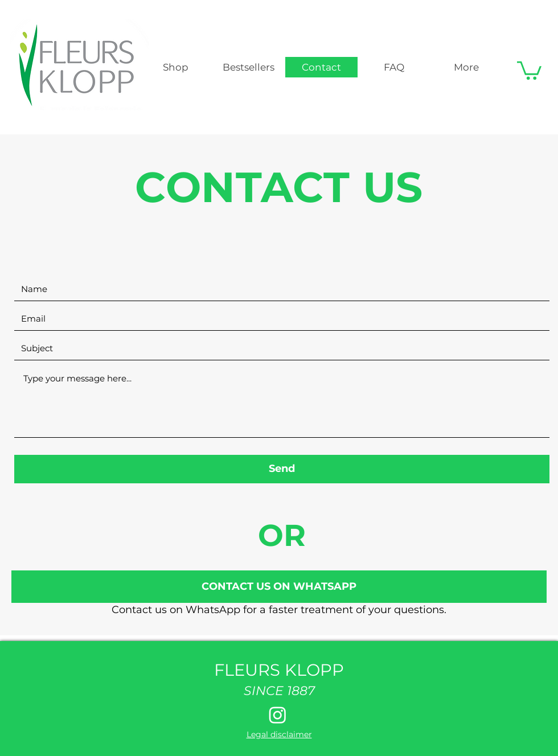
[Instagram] (278, 715)
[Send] (282, 469)
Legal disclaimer (279, 734)
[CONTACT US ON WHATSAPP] (279, 587)
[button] (529, 69)
